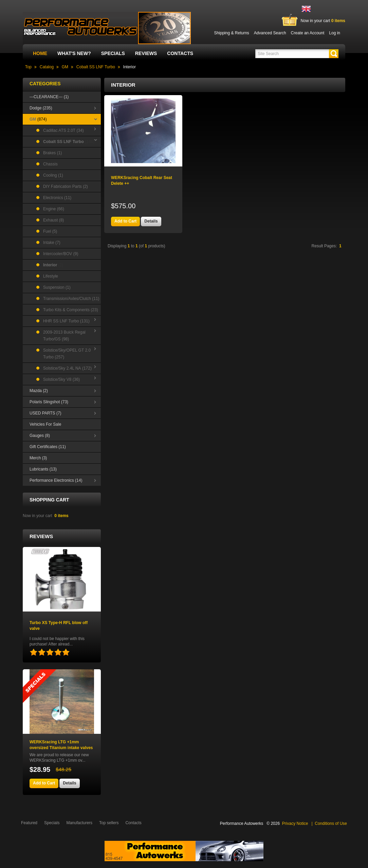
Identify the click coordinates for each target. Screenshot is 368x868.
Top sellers (109, 823)
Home (40, 53)
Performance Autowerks (242, 823)
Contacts (180, 53)
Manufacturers (79, 823)
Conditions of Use (331, 823)
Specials (113, 53)
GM (65, 67)
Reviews (146, 53)
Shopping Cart (49, 500)
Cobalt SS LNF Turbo (96, 67)
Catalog (47, 67)
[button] (334, 54)
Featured (29, 823)
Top (28, 67)
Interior (130, 67)
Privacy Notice (295, 823)
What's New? (74, 53)
